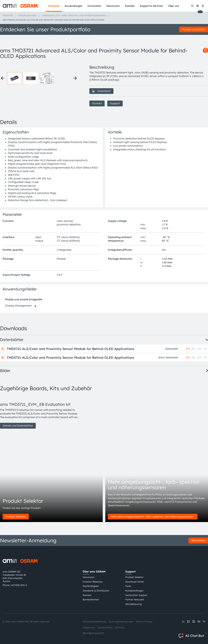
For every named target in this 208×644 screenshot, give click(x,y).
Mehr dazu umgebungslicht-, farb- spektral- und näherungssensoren (153, 517)
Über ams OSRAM (94, 572)
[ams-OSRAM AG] (20, 6)
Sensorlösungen (27, 15)
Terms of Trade (144, 622)
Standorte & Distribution (96, 591)
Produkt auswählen (194, 29)
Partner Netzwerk (135, 600)
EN (188, 349)
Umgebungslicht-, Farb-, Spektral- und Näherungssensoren (74, 15)
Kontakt (97, 103)
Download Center (135, 582)
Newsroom (89, 577)
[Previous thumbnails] (3, 78)
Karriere (87, 595)
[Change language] (198, 6)
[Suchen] (192, 6)
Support (115, 103)
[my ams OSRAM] (203, 6)
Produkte (8, 15)
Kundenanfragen (134, 591)
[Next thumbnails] (75, 78)
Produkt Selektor (16, 517)
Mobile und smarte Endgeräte (24, 299)
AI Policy (120, 627)
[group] (41, 412)
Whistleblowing (133, 604)
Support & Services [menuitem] (151, 6)
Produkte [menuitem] (54, 6)
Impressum (89, 627)
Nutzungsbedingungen (121, 622)
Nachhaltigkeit (91, 586)
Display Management (18, 306)
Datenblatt (101, 91)
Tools (128, 586)
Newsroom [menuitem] (113, 6)
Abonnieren (198, 540)
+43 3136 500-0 (19, 585)
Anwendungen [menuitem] (73, 6)
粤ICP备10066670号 (93, 633)
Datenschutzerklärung (94, 622)
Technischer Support (136, 595)
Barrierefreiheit (91, 600)
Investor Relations (93, 582)
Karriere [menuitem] (130, 6)
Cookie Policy (105, 627)
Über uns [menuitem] (174, 6)
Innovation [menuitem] (94, 6)
